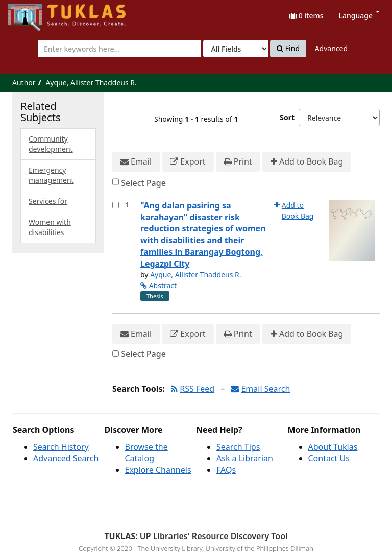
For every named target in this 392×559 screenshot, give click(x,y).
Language (359, 16)
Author (24, 83)
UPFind (33, 13)
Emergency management (51, 175)
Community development (51, 144)
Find (288, 49)
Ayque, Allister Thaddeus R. (195, 275)
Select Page (143, 183)
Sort (287, 117)
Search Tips (238, 447)
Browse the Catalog (146, 452)
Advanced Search (66, 458)
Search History (61, 447)
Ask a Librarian (245, 458)
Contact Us (329, 458)
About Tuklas (333, 447)
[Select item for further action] (116, 205)
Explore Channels (158, 470)
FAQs (226, 470)
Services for (48, 201)
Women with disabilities (50, 227)
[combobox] (119, 49)
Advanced (331, 48)
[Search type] (236, 49)
